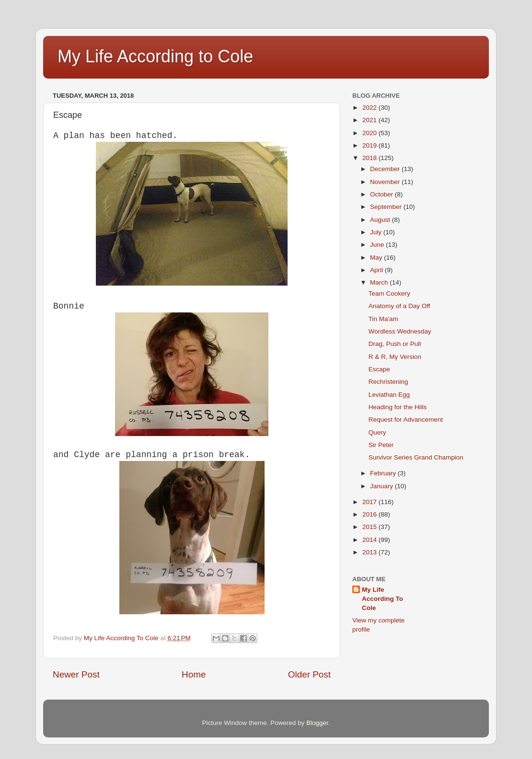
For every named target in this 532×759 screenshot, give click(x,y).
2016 (370, 514)
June (378, 245)
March (380, 282)
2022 (370, 108)
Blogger (317, 723)
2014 (370, 540)
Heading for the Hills (398, 407)
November (386, 182)
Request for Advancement (406, 420)
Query (377, 432)
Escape (379, 369)
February (384, 473)
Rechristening (388, 382)
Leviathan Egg (389, 395)
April (377, 270)
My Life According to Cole (155, 56)
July (377, 232)
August (381, 220)
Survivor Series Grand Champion (416, 457)
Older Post (309, 674)
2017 (370, 502)
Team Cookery (389, 293)
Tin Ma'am (383, 319)
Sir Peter (381, 445)
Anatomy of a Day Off (399, 306)
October (382, 194)
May (377, 258)
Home (194, 674)
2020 (370, 133)
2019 (370, 145)
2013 (370, 552)
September (387, 207)
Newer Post (76, 674)
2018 (370, 158)
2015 (370, 527)
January (382, 486)
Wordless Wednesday (400, 331)
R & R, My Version (395, 357)
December (386, 169)
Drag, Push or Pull (395, 344)
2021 (370, 120)
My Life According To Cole (382, 599)
